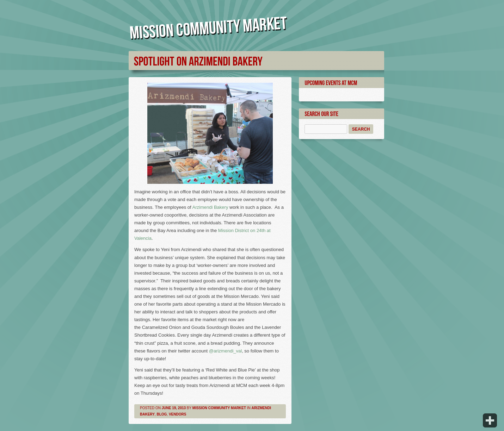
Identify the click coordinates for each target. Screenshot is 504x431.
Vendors (177, 414)
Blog (162, 414)
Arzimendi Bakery (210, 207)
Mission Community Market (219, 408)
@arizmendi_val (225, 351)
